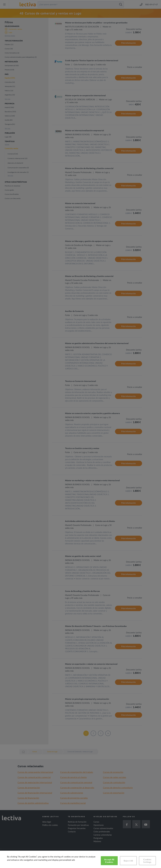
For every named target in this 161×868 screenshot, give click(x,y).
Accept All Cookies (109, 861)
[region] (80, 859)
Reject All (128, 861)
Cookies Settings (147, 861)
